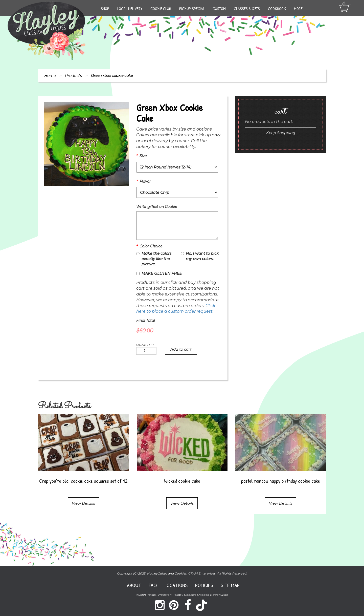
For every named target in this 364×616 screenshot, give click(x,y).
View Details (83, 503)
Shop (105, 9)
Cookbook (277, 9)
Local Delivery (130, 9)
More (298, 9)
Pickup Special (192, 9)
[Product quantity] (146, 351)
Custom (219, 9)
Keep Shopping (281, 133)
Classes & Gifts (247, 9)
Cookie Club (161, 9)
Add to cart (181, 349)
